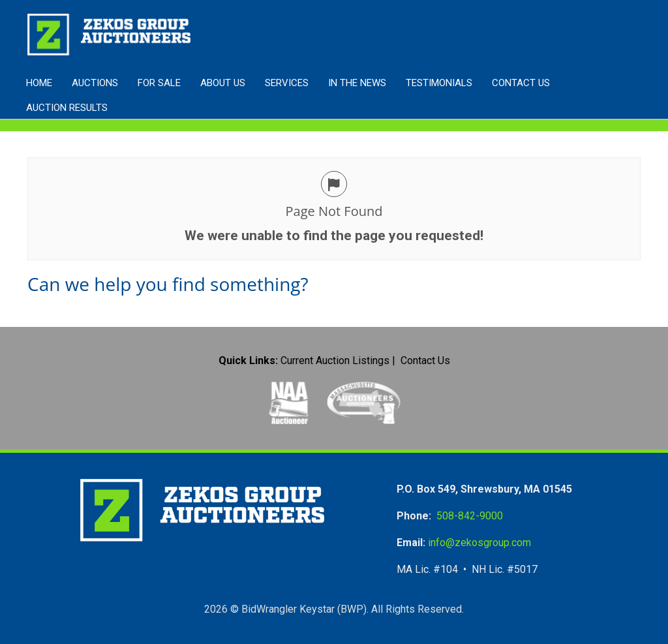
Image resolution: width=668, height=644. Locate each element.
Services (287, 83)
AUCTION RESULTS (67, 108)
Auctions (95, 83)
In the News (357, 83)
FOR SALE (159, 83)
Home (39, 83)
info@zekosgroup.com (479, 543)
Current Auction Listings (335, 360)
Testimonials (439, 83)
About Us (223, 83)
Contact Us (521, 83)
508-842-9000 (470, 516)
